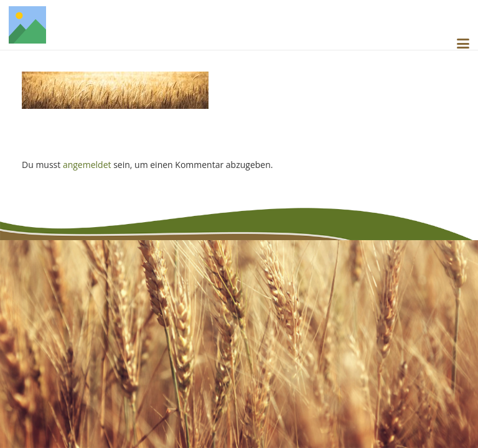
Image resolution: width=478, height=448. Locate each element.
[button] (463, 44)
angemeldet (87, 165)
